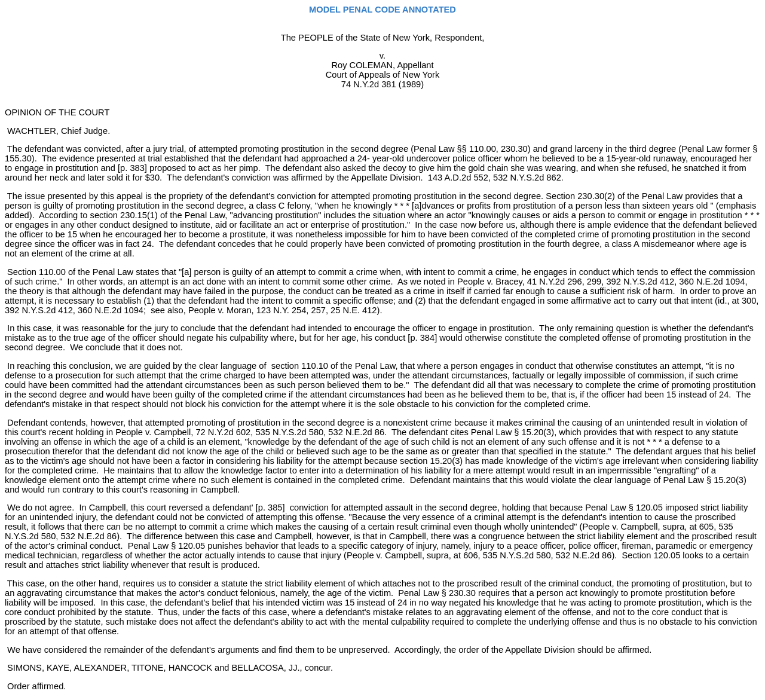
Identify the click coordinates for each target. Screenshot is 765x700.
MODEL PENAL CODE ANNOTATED (382, 10)
